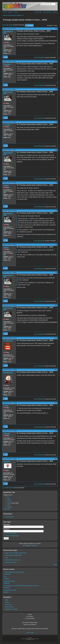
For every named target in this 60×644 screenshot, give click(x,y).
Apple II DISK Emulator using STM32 (16, 553)
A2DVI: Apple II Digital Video (13, 555)
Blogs (7, 600)
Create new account (11, 533)
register (11, 25)
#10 (56, 305)
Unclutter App (34, 546)
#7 (56, 211)
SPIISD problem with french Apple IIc (14, 572)
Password (7, 529)
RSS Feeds (8, 605)
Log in (4, 25)
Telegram (10, 507)
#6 (56, 183)
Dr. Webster (8, 341)
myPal (6, 406)
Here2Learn (8, 373)
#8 (56, 245)
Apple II (20, 15)
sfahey (6, 185)
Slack (9, 505)
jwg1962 (6, 592)
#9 (56, 273)
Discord (9, 501)
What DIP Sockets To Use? (13, 560)
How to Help (30, 633)
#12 (56, 370)
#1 (56, 29)
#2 (56, 61)
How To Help (38, 12)
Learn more (7, 509)
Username (7, 525)
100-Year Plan (47, 12)
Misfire (9, 503)
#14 (56, 431)
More (55, 565)
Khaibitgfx (7, 583)
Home (5, 12)
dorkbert (7, 462)
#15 (56, 459)
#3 (56, 89)
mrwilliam (6, 579)
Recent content (9, 517)
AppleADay (7, 574)
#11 (56, 338)
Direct (24, 546)
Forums (10, 12)
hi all (7, 558)
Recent (16, 12)
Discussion (13, 15)
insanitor (7, 64)
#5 (56, 150)
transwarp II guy (8, 32)
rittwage (7, 434)
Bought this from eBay (10, 590)
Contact (55, 12)
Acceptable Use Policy (11, 609)
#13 (56, 403)
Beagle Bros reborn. (11, 562)
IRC (8, 497)
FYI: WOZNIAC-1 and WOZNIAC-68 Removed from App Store (21, 586)
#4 (56, 122)
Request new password (12, 536)
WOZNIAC (7, 588)
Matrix (9, 499)
